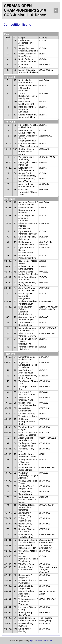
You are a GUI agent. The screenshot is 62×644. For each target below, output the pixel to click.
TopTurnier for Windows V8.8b (41, 641)
